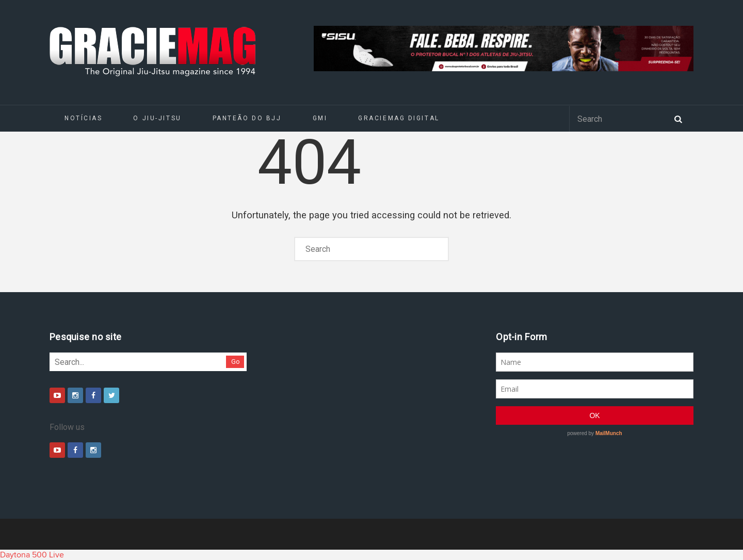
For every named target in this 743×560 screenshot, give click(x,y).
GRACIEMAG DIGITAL (399, 118)
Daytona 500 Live (32, 555)
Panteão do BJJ (247, 118)
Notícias (83, 118)
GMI (320, 118)
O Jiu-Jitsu (157, 118)
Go (236, 362)
